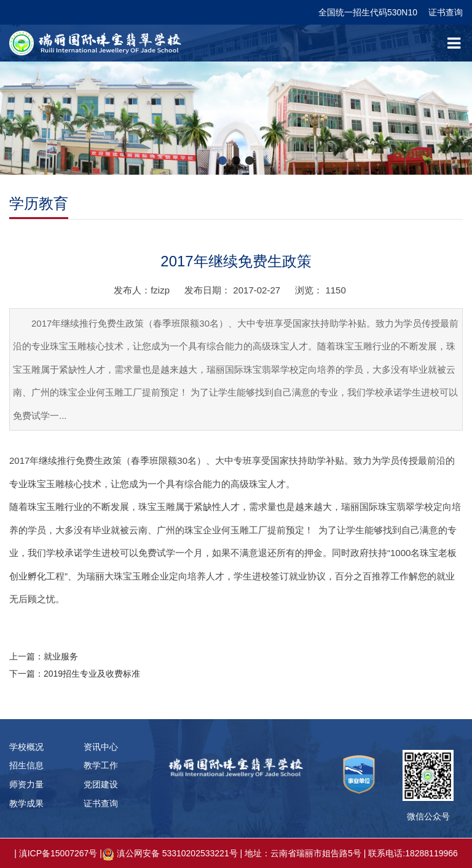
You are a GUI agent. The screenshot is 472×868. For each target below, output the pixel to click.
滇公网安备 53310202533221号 (177, 853)
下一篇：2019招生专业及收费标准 (75, 674)
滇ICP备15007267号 (58, 853)
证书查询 (446, 12)
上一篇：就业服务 (44, 656)
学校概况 (26, 747)
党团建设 (101, 784)
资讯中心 (101, 747)
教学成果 (26, 803)
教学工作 (101, 765)
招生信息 (26, 765)
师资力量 (26, 784)
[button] (222, 161)
